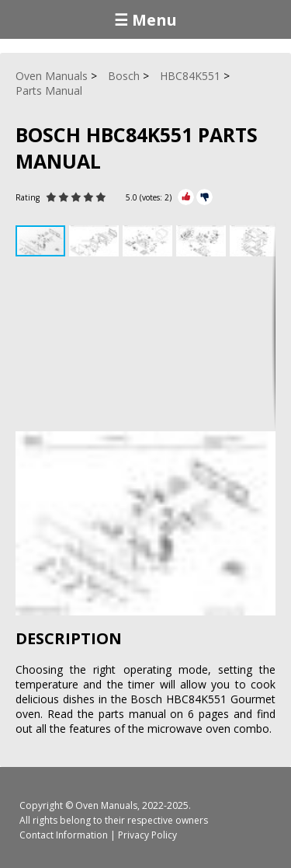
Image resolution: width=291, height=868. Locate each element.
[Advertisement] (145, 346)
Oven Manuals (106, 805)
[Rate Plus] (186, 197)
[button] (96, 241)
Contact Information (64, 835)
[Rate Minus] (204, 197)
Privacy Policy (147, 835)
